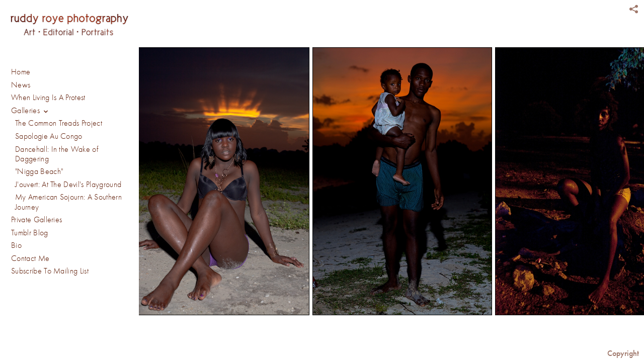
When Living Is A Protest (48, 98)
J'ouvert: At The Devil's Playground (68, 185)
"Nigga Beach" (39, 171)
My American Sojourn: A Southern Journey (68, 202)
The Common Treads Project (59, 123)
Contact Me (30, 258)
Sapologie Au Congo (49, 136)
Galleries (31, 111)
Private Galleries (36, 220)
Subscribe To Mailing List (50, 271)
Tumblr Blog (30, 233)
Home (21, 72)
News (21, 85)
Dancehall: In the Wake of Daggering (57, 154)
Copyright (623, 353)
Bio (16, 245)
